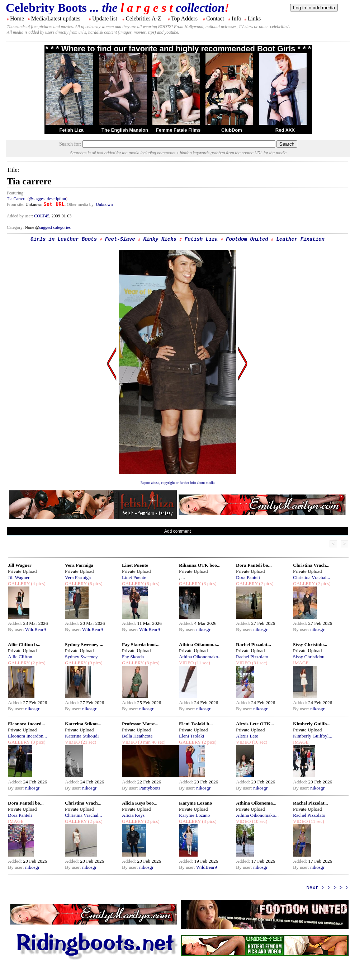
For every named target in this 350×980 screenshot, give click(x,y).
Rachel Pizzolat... (254, 644)
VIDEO (186, 663)
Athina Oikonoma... (199, 644)
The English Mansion (125, 130)
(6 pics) (95, 583)
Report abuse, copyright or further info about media (178, 483)
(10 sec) (259, 821)
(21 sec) (88, 742)
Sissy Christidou (309, 657)
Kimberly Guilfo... (312, 724)
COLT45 (42, 216)
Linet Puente (135, 565)
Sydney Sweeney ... (84, 644)
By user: (16, 629)
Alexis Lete (247, 736)
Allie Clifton (20, 657)
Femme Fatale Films (178, 130)
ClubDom (232, 130)
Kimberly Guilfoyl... (313, 736)
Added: (16, 623)
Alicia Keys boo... (140, 803)
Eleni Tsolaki (191, 736)
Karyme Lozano (195, 803)
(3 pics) (209, 583)
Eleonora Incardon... (27, 736)
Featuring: (16, 193)
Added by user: (20, 216)
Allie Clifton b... (24, 644)
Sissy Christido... (310, 644)
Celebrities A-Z (143, 18)
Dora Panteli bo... (254, 565)
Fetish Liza (71, 130)
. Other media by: (80, 204)
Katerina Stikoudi (82, 736)
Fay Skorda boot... (141, 644)
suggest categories (55, 227)
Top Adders (184, 18)
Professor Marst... (140, 724)
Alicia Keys (133, 815)
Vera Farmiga (79, 565)
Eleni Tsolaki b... (196, 724)
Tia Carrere (17, 199)
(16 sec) (259, 742)
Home (17, 18)
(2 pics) (266, 583)
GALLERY (19, 583)
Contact (215, 18)
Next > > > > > (327, 888)
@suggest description (48, 199)
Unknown (104, 204)
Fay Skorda (133, 657)
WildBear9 (36, 629)
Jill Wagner (20, 565)
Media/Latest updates (56, 18)
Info (237, 18)
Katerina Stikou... (83, 724)
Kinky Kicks (160, 239)
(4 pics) (38, 583)
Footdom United (247, 239)
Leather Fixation (301, 239)
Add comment (178, 531)
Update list (105, 18)
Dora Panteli (248, 577)
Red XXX (285, 130)
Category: (16, 227)
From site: (16, 204)
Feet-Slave (120, 239)
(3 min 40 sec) (151, 742)
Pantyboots (150, 788)
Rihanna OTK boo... (200, 565)
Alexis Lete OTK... (255, 724)
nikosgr (203, 629)
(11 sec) (202, 663)
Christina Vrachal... (311, 577)
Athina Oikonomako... (200, 657)
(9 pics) (95, 663)
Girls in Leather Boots (64, 239)
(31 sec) (259, 663)
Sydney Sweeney (81, 657)
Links (254, 18)
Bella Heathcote (137, 736)
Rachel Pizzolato (252, 657)
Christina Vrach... (311, 565)
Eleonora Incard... (27, 724)
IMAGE (301, 663)
